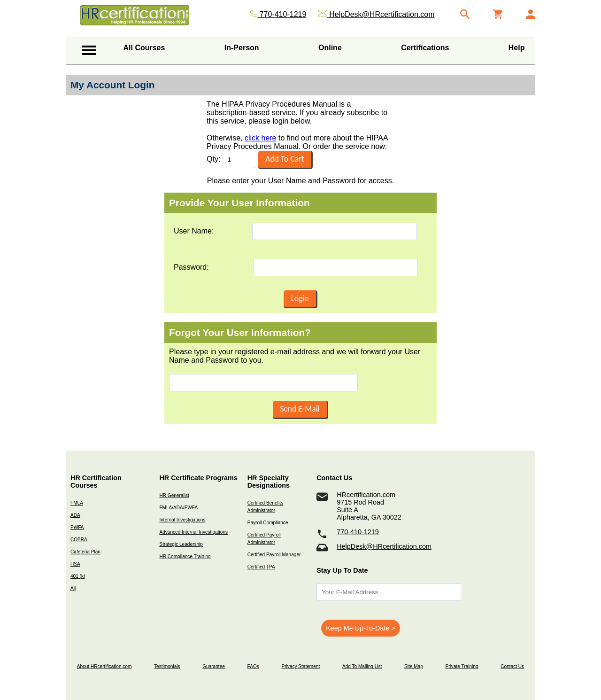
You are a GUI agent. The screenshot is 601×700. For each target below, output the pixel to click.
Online (330, 48)
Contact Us (512, 666)
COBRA (79, 540)
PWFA (77, 527)
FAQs (253, 666)
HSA (75, 564)
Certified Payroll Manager (274, 555)
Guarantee (214, 666)
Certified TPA (261, 567)
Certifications (425, 48)
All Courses (144, 48)
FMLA (77, 503)
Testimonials (167, 666)
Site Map (414, 666)
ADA (75, 515)
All (73, 588)
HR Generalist (174, 495)
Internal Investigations (182, 520)
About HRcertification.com (104, 666)
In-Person (242, 48)
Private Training (462, 666)
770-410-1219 (358, 532)
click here (261, 138)
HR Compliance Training (185, 556)
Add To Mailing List (362, 666)
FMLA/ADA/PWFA (178, 508)
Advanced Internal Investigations (193, 532)
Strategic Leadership (181, 544)
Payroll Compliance (268, 523)
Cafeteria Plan (85, 552)
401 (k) (78, 576)
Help (517, 48)
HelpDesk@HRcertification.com (384, 546)
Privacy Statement (300, 666)
